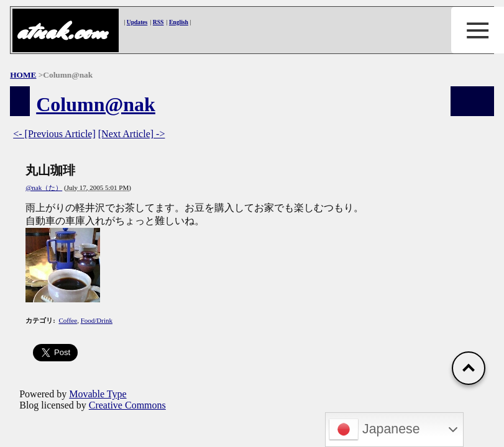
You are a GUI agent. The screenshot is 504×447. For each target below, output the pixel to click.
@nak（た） (44, 187)
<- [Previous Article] (54, 134)
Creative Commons (127, 405)
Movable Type (98, 394)
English (179, 22)
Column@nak (96, 104)
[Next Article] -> (132, 134)
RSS (158, 22)
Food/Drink (97, 320)
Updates (137, 22)
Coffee (68, 320)
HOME (23, 75)
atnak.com (62, 31)
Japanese (374, 430)
